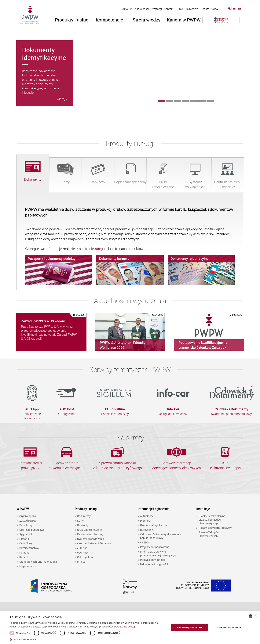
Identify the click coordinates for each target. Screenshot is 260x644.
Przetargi (156, 9)
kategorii (101, 249)
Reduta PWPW (210, 9)
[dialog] (130, 628)
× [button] (256, 616)
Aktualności (142, 9)
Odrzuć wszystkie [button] (229, 628)
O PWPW (127, 9)
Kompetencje (109, 20)
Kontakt (169, 9)
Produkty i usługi (72, 20)
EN (234, 9)
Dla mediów (192, 9)
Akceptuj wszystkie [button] (190, 628)
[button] (87, 639)
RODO (179, 9)
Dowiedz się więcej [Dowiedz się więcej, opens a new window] (124, 627)
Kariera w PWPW (184, 20)
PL (229, 9)
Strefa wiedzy (147, 20)
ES (240, 9)
